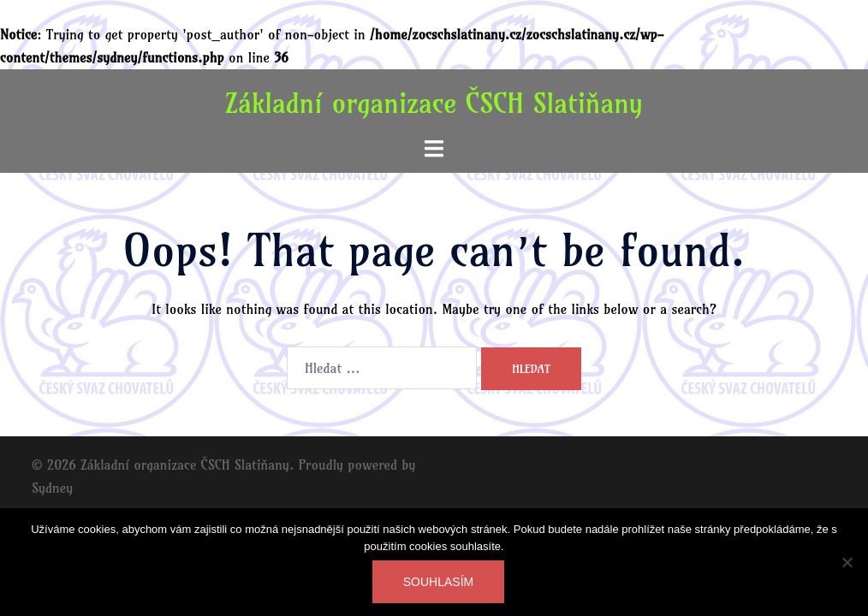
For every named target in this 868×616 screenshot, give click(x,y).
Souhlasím (438, 582)
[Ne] (847, 562)
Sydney (52, 488)
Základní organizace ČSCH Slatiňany (434, 103)
